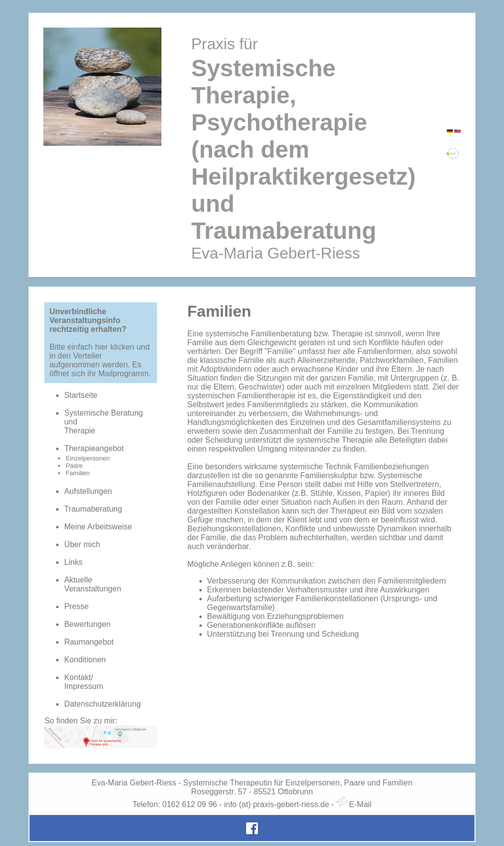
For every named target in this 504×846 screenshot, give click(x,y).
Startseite (81, 395)
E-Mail (354, 804)
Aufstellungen (88, 491)
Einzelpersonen (88, 458)
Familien (78, 473)
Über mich (82, 544)
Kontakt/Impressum (83, 682)
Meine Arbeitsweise (98, 527)
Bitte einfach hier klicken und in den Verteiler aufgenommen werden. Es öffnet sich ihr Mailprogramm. (100, 360)
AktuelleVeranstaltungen (93, 584)
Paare (74, 466)
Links (73, 562)
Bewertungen (87, 624)
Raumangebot (89, 642)
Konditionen (85, 660)
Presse (76, 606)
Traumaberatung (93, 509)
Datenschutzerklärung (102, 704)
